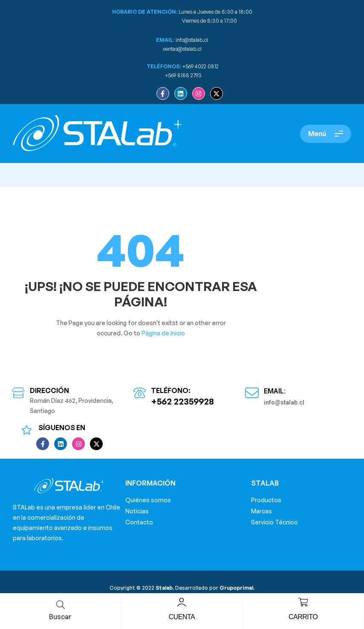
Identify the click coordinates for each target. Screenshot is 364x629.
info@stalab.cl (192, 40)
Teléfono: (171, 390)
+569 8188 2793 (184, 75)
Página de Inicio (163, 333)
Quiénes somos (148, 500)
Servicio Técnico (274, 522)
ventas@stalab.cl (182, 49)
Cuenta (182, 617)
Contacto (139, 522)
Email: (275, 391)
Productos (266, 500)
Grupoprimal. (237, 588)
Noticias (137, 511)
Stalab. (164, 588)
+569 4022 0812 (201, 66)
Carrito (303, 617)
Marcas (261, 511)
